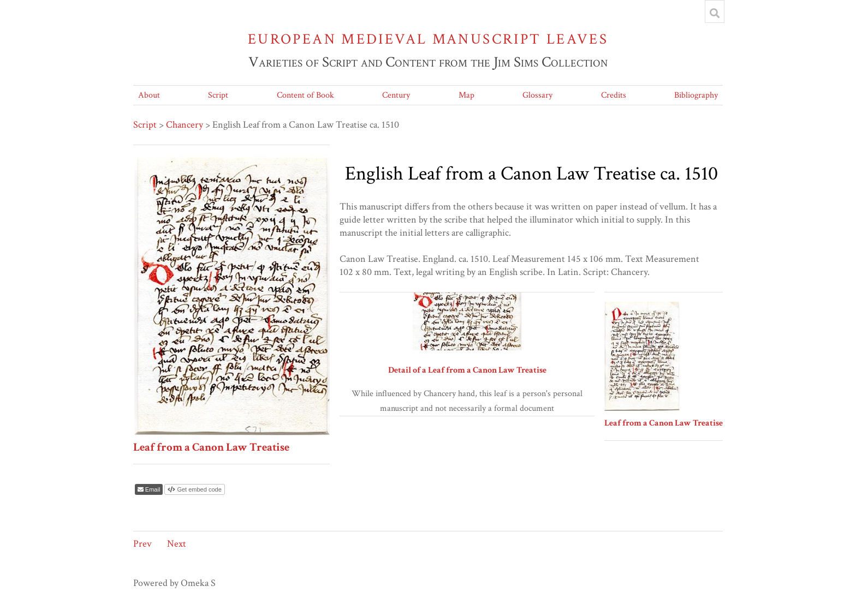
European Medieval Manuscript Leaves (428, 39)
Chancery (185, 125)
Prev (142, 544)
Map (466, 95)
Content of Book (305, 95)
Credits (614, 95)
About (149, 95)
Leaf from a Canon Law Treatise (211, 447)
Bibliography (696, 95)
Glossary (537, 95)
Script (218, 95)
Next (177, 544)
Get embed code (198, 489)
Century (396, 95)
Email (152, 489)
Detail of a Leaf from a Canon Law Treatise (467, 370)
